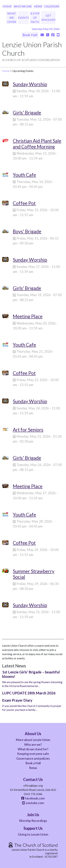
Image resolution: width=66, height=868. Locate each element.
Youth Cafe (24, 175)
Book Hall (30, 35)
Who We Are (23, 6)
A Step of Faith (35, 18)
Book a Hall (33, 763)
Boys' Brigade (27, 231)
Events (23, 18)
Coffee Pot (24, 203)
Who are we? (33, 745)
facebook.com (33, 798)
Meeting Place (28, 316)
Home (7, 6)
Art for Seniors (28, 430)
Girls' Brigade (27, 113)
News (38, 6)
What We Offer (12, 18)
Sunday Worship (30, 84)
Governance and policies (33, 758)
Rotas (33, 768)
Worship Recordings (33, 821)
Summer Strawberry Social (34, 574)
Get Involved (48, 18)
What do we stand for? (33, 749)
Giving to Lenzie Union (33, 834)
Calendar (52, 6)
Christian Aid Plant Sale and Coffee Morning (37, 144)
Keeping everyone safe (33, 754)
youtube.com (33, 803)
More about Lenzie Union (33, 740)
